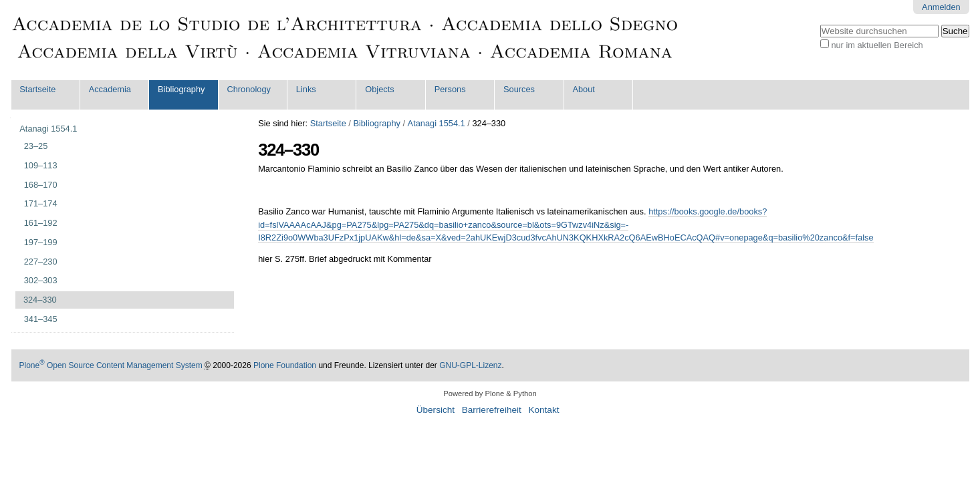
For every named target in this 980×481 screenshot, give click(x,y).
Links (306, 89)
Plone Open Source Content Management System (111, 365)
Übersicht (436, 410)
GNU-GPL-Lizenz (470, 365)
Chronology (248, 89)
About (583, 89)
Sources (519, 89)
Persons (450, 89)
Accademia (110, 89)
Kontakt (543, 410)
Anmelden (941, 7)
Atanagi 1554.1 (437, 123)
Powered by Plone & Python (490, 393)
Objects (379, 89)
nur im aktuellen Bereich (877, 45)
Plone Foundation (285, 365)
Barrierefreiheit (492, 410)
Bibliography (181, 89)
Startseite (37, 89)
